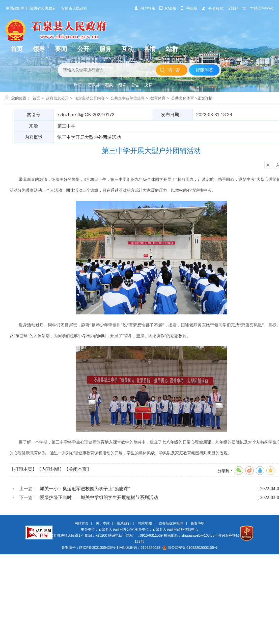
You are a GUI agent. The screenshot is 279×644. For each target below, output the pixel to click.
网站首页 (81, 523)
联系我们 (124, 523)
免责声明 (198, 523)
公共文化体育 (183, 98)
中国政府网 (15, 8)
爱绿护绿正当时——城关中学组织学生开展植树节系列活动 (99, 498)
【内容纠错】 (50, 469)
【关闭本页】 (78, 469)
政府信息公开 (57, 98)
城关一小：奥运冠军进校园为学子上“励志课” (85, 489)
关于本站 (103, 523)
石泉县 (94, 85)
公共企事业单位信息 (128, 98)
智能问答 (204, 70)
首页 (36, 98)
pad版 (168, 8)
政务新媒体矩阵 (171, 523)
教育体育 (158, 98)
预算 (122, 85)
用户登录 (145, 8)
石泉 (109, 85)
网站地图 (145, 523)
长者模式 (212, 8)
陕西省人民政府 (43, 8)
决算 (148, 85)
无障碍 (233, 8)
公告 (135, 85)
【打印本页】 (23, 469)
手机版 (189, 8)
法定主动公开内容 (90, 98)
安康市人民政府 (74, 8)
